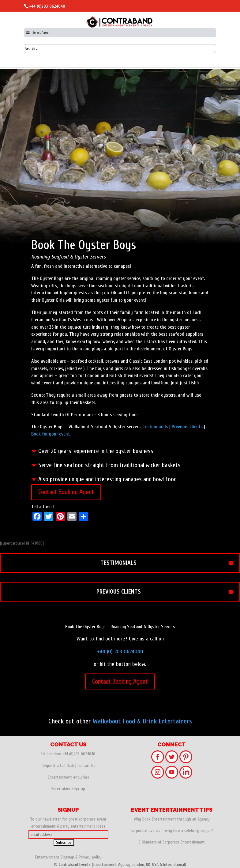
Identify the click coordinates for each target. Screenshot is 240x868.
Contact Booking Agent (66, 492)
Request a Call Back (58, 766)
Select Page (37, 32)
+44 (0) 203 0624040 (120, 652)
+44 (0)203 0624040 (47, 6)
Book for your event (51, 434)
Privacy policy (90, 857)
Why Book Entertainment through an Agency (172, 819)
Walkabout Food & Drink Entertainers (142, 721)
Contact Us (86, 766)
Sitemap (67, 857)
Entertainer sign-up (68, 789)
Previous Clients (187, 427)
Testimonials (155, 427)
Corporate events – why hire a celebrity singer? (172, 830)
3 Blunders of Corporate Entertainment (172, 842)
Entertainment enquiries (68, 777)
